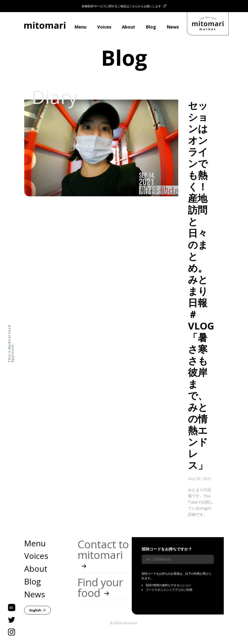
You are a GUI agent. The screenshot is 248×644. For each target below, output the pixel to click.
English (38, 610)
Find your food (100, 588)
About (128, 27)
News (173, 27)
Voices (104, 27)
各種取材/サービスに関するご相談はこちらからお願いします (124, 6)
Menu (80, 27)
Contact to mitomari (103, 555)
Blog (151, 27)
